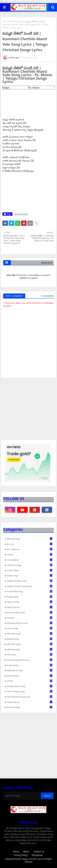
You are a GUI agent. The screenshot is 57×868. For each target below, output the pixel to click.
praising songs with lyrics (30, 660)
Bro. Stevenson (30, 549)
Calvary (30, 555)
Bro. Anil (30, 544)
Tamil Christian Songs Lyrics (30, 697)
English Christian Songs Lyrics (30, 586)
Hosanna (30, 618)
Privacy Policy (21, 855)
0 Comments (47, 296)
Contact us (39, 851)
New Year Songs (30, 644)
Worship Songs (17, 21)
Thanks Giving (30, 702)
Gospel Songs (30, 597)
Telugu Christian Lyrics (33, 859)
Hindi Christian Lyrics (30, 613)
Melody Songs (30, 639)
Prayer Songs (30, 665)
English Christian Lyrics (30, 581)
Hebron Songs (30, 602)
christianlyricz (30, 560)
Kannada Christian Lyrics (30, 623)
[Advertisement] (28, 410)
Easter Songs (30, 576)
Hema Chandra (30, 607)
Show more (47, 263)
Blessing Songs (30, 539)
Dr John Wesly (30, 570)
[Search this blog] (22, 796)
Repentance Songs (30, 670)
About (26, 851)
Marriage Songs (30, 634)
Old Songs (30, 655)
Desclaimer (37, 855)
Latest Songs (30, 628)
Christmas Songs (30, 565)
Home (5, 21)
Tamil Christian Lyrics (30, 691)
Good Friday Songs (30, 591)
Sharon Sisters (30, 676)
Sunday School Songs (30, 686)
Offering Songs (30, 649)
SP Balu (30, 681)
